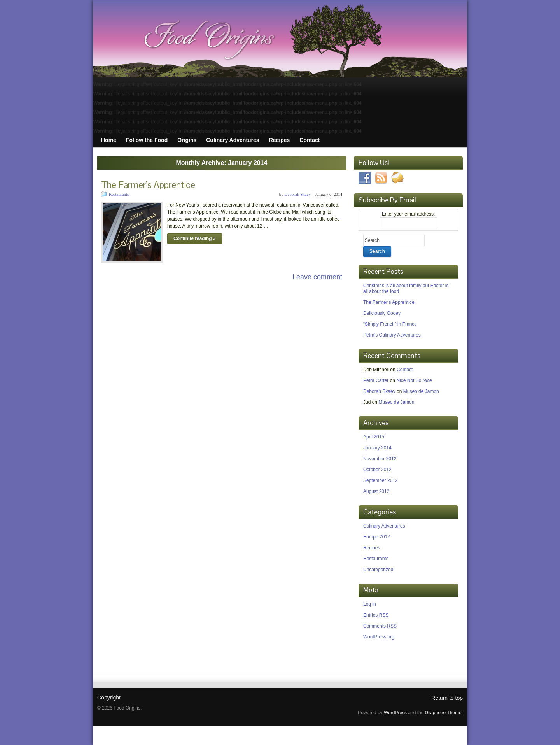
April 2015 (374, 437)
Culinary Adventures (384, 526)
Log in (370, 604)
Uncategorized (378, 570)
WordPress (395, 713)
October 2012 (377, 470)
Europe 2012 (377, 537)
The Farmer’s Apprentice (148, 185)
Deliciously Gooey (382, 313)
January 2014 (377, 448)
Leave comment (317, 277)
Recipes (372, 548)
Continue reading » (195, 238)
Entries (376, 615)
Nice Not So (414, 380)
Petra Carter (376, 380)
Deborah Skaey (298, 194)
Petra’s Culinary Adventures (392, 335)
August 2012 (376, 491)
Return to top (447, 698)
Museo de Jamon (421, 391)
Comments (380, 626)
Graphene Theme (443, 713)
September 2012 (381, 480)
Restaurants (119, 194)
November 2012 (380, 459)
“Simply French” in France (390, 324)
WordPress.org (379, 637)
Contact (405, 370)
